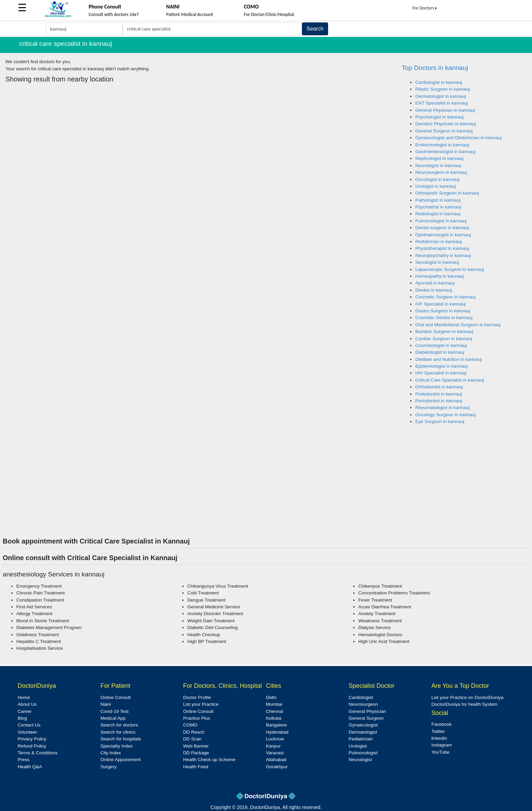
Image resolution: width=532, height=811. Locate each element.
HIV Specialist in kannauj (441, 373)
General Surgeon (366, 718)
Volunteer (27, 732)
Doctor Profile (197, 697)
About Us (27, 704)
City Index (111, 753)
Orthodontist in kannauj (439, 387)
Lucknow (275, 739)
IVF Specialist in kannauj (441, 304)
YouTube (440, 752)
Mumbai (274, 704)
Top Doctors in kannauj (435, 68)
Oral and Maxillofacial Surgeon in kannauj (458, 325)
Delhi (271, 697)
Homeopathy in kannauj (440, 276)
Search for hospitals (121, 739)
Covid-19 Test (115, 711)
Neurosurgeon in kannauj (441, 172)
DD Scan (192, 739)
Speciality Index (117, 746)
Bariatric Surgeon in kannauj (444, 331)
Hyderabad (277, 732)
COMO (190, 725)
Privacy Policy (32, 739)
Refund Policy (32, 746)
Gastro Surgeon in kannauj (443, 311)
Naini (106, 704)
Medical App (113, 718)
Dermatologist (363, 732)
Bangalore (277, 725)
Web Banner (196, 746)
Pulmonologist (363, 753)
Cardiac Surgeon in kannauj (444, 339)
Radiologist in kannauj (438, 214)
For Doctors (425, 8)
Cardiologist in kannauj (439, 82)
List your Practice (201, 704)
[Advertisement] (266, 486)
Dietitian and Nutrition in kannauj (449, 359)
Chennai (275, 711)
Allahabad (276, 760)
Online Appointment (121, 760)
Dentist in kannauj (434, 290)
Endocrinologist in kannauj (442, 145)
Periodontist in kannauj (439, 401)
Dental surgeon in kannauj (442, 228)
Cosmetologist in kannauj (441, 345)
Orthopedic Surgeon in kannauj (447, 193)
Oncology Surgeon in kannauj (445, 415)
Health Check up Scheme (209, 760)
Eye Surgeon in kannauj (440, 421)
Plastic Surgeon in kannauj (443, 89)
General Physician (367, 711)
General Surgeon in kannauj (444, 131)
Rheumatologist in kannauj (442, 408)
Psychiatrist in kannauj (438, 207)
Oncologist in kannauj (437, 179)
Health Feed (196, 767)
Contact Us (29, 725)
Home (24, 697)
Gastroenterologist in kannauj (445, 152)
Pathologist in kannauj (438, 200)
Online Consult (116, 697)
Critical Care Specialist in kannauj (450, 380)
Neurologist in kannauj (438, 165)
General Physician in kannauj (445, 110)
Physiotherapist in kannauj (442, 248)
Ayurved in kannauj (435, 283)
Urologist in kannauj (435, 186)
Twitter (438, 731)
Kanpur (273, 746)
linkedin (439, 738)
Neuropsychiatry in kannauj (443, 255)
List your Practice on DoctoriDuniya (467, 697)
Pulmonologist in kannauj (441, 221)
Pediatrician (361, 739)
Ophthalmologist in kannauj (443, 235)
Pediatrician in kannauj (439, 242)
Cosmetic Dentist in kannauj (444, 318)
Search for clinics (118, 732)
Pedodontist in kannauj (439, 394)
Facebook (441, 724)
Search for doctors (119, 725)
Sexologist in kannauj (437, 262)
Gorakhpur (277, 767)
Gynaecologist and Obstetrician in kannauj (459, 138)
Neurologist (360, 760)
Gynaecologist (363, 725)
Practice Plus (197, 718)
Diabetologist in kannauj (440, 352)
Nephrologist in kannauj (439, 158)
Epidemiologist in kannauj (441, 366)
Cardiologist (361, 697)
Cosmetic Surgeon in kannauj (445, 297)
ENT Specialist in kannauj (442, 103)
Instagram (441, 745)
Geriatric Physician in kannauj (446, 124)
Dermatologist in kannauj (441, 96)
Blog (22, 718)
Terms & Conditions (38, 753)
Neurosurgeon (363, 704)
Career (25, 711)
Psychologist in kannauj (439, 117)
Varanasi (275, 753)
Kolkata (274, 718)
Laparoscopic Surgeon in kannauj (450, 269)
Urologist (358, 746)
